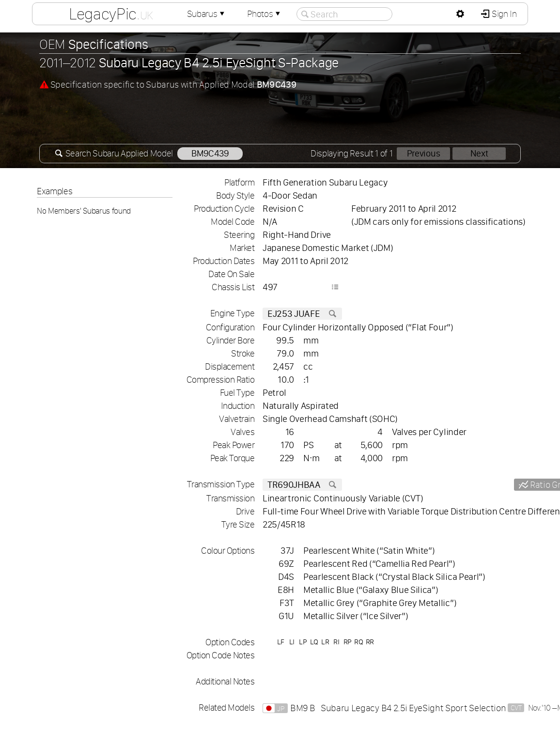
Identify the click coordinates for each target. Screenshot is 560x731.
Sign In (503, 14)
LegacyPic (111, 14)
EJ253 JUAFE (302, 314)
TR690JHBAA (302, 485)
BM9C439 (210, 153)
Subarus (207, 14)
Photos (264, 14)
